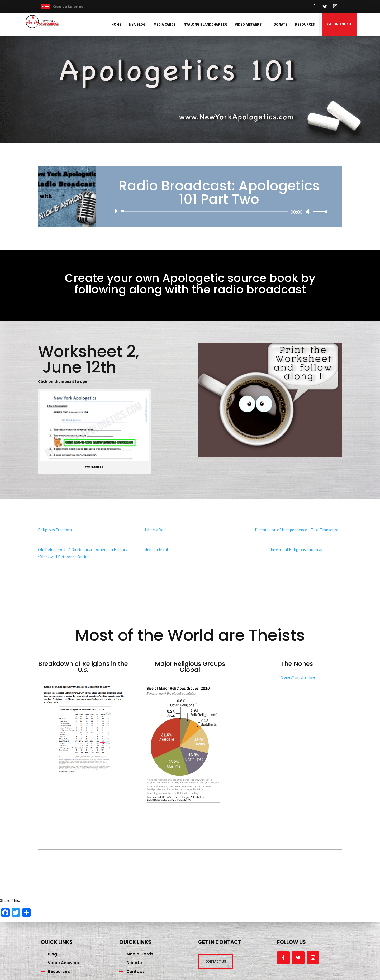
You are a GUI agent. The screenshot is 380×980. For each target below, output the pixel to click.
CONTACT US (216, 961)
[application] (219, 211)
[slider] (205, 211)
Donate (280, 24)
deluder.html (156, 549)
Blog (52, 954)
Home (116, 24)
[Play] (116, 211)
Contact (135, 971)
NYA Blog (137, 24)
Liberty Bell (155, 530)
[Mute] (308, 212)
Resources (305, 24)
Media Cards (165, 24)
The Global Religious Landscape (297, 549)
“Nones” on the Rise (297, 677)
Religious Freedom (55, 530)
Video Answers (248, 24)
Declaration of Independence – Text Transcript (297, 530)
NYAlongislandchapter (205, 24)
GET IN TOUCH (339, 24)
